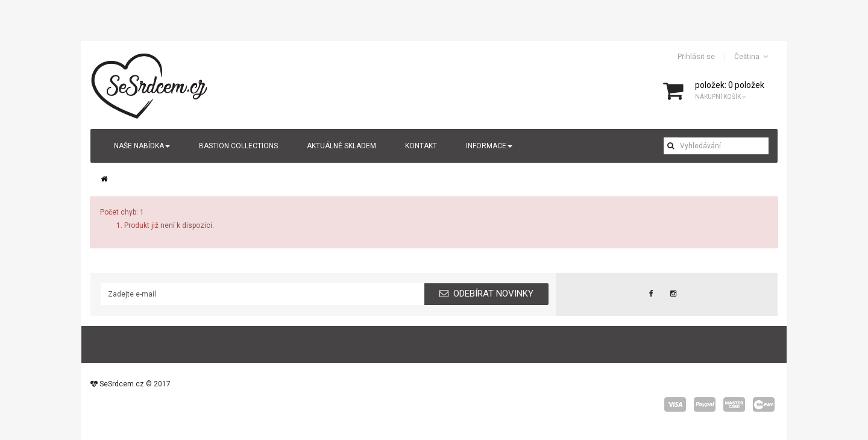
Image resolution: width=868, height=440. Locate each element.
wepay (764, 404)
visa (675, 404)
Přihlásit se (696, 57)
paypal (705, 404)
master (734, 404)
